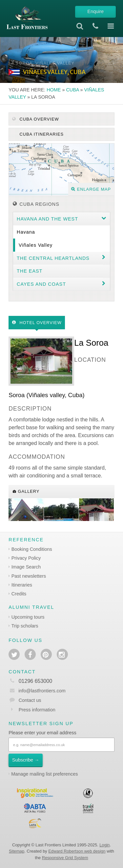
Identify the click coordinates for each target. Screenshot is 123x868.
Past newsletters (29, 576)
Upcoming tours (28, 617)
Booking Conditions (32, 549)
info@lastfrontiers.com (37, 691)
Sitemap (17, 851)
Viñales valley (36, 245)
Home (54, 90)
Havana (26, 232)
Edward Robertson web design (77, 851)
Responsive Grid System (65, 858)
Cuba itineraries (41, 134)
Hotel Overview (37, 323)
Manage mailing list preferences (44, 774)
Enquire (96, 11)
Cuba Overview (36, 119)
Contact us (30, 700)
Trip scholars (25, 626)
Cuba (72, 90)
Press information (37, 710)
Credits (19, 594)
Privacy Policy (26, 558)
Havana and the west (47, 219)
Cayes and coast (41, 284)
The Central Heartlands (53, 258)
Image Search (26, 567)
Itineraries (22, 585)
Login (104, 845)
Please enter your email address (42, 733)
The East (30, 271)
